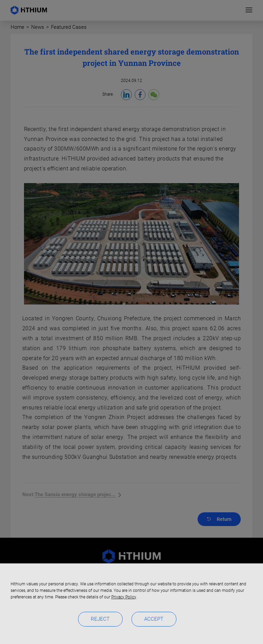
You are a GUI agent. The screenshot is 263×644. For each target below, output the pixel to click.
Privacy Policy (124, 597)
